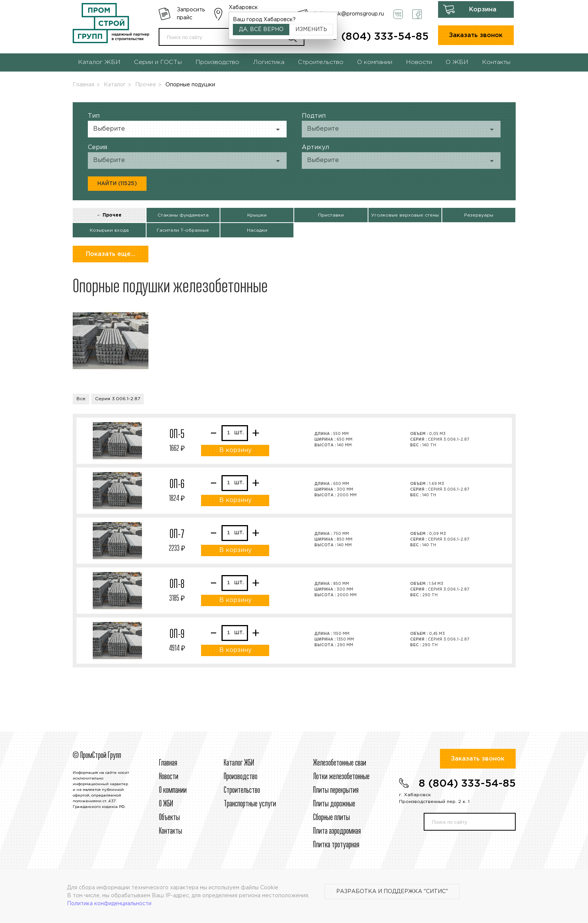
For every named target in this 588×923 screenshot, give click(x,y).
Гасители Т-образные (183, 230)
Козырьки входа (109, 230)
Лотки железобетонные (341, 777)
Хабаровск (243, 8)
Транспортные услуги (250, 804)
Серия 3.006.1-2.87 (118, 399)
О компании (375, 62)
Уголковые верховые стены (405, 215)
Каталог (115, 85)
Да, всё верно (261, 30)
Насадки (257, 230)
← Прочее (109, 215)
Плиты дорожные (334, 804)
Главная (83, 85)
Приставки (331, 215)
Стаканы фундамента (183, 215)
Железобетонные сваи (340, 763)
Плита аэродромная (337, 831)
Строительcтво (242, 790)
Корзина (483, 10)
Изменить (311, 30)
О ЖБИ (457, 62)
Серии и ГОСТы (158, 62)
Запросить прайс (191, 14)
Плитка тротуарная (336, 845)
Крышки (257, 215)
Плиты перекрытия (336, 790)
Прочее (146, 85)
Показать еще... (111, 254)
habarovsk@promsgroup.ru (349, 14)
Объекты (169, 818)
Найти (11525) (117, 184)
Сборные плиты (331, 818)
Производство (217, 62)
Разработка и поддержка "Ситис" (392, 892)
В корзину (235, 450)
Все (81, 399)
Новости (419, 62)
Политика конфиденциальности (109, 904)
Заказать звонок (476, 35)
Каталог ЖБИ (99, 62)
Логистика (269, 62)
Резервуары (479, 215)
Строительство (321, 62)
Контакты (496, 62)
